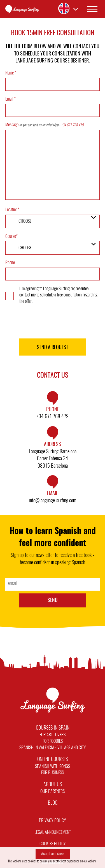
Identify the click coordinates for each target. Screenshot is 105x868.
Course (11, 236)
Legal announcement (53, 832)
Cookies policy (53, 844)
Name (11, 73)
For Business (53, 773)
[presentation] (53, 322)
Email (11, 99)
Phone (10, 263)
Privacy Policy (53, 821)
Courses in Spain (53, 728)
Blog (53, 803)
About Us (53, 785)
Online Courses (53, 760)
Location (12, 210)
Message (44, 125)
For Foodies (53, 741)
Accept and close (53, 854)
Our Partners (53, 792)
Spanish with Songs (53, 767)
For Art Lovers (53, 735)
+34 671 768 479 (72, 125)
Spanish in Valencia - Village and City (53, 748)
